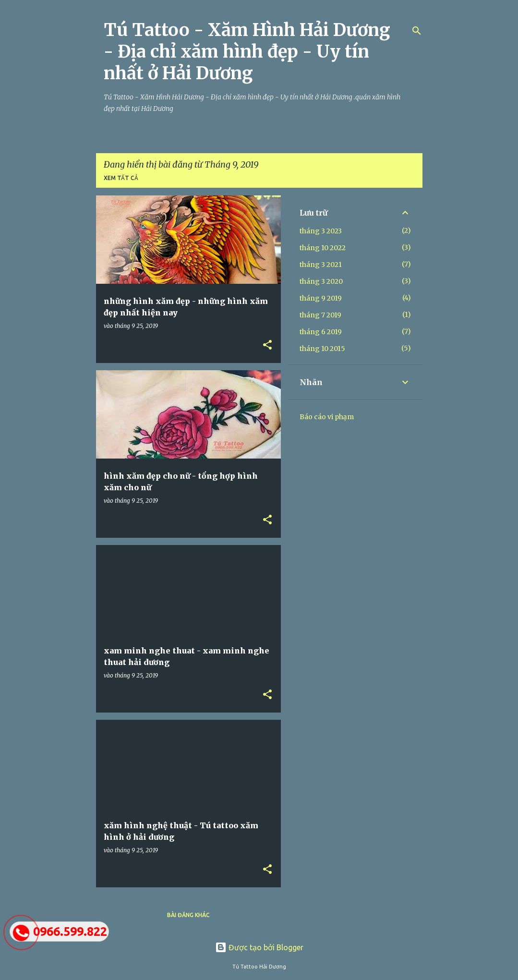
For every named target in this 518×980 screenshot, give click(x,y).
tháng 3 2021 (321, 265)
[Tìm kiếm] (417, 31)
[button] (267, 345)
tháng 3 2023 (321, 231)
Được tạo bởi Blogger (259, 947)
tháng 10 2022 (323, 248)
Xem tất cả (121, 178)
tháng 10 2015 (322, 349)
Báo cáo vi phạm (327, 417)
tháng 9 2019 (321, 298)
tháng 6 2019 (321, 332)
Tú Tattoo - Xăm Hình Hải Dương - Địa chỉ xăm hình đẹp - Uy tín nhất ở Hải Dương (247, 52)
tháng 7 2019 (320, 315)
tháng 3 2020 (321, 281)
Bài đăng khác (188, 915)
